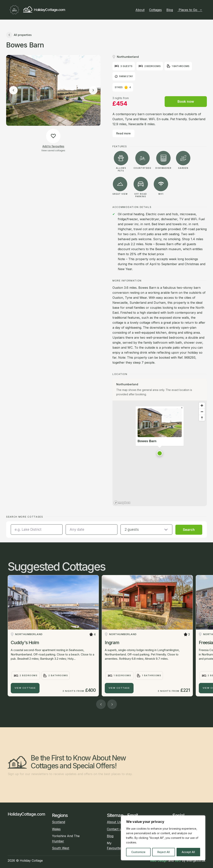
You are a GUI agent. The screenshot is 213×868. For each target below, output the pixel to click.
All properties (19, 35)
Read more (123, 133)
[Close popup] (182, 408)
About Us (114, 822)
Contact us (115, 829)
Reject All (164, 852)
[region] (163, 838)
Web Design (159, 861)
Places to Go (190, 10)
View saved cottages (53, 150)
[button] (160, 453)
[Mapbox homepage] (122, 503)
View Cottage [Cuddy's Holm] (25, 688)
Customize (138, 852)
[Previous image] (13, 90)
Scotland (59, 822)
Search (189, 530)
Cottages (155, 10)
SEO (178, 861)
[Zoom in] (202, 405)
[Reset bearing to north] (202, 418)
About (140, 10)
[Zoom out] (202, 412)
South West (61, 848)
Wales (56, 829)
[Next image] (93, 90)
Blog (170, 10)
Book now (186, 101)
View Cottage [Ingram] (119, 688)
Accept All (188, 852)
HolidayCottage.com (36, 10)
